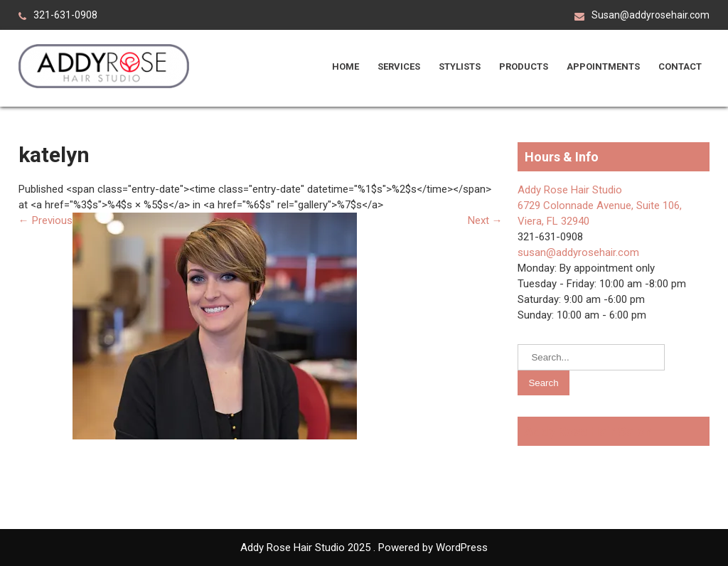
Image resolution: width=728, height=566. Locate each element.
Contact (680, 66)
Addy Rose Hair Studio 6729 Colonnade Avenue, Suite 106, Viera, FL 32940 (600, 205)
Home (346, 66)
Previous (45, 220)
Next (485, 220)
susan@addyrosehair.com (578, 252)
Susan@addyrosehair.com (651, 15)
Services (399, 66)
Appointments (603, 66)
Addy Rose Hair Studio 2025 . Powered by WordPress (364, 548)
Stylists (460, 66)
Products (524, 66)
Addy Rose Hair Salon (588, 431)
